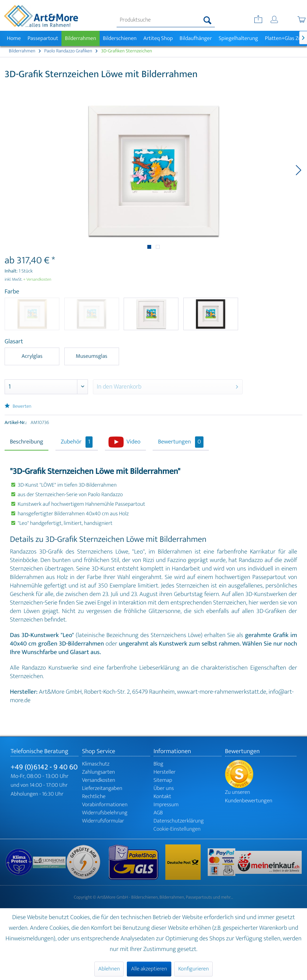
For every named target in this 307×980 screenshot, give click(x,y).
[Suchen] (208, 20)
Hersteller (165, 772)
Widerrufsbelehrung (105, 813)
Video (133, 442)
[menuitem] (166, 20)
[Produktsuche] (166, 20)
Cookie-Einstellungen (177, 829)
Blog (159, 764)
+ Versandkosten (37, 280)
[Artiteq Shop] (158, 38)
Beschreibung (26, 442)
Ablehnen (109, 969)
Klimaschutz (96, 764)
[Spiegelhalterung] (238, 38)
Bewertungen (181, 442)
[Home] (14, 38)
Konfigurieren (193, 969)
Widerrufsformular (103, 821)
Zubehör (77, 442)
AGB (158, 813)
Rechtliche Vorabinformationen (105, 801)
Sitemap (163, 780)
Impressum (166, 805)
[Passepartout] (43, 38)
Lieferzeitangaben (102, 788)
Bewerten (18, 406)
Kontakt (163, 796)
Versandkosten (99, 780)
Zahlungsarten (98, 772)
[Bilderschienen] (120, 38)
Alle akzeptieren (149, 969)
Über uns (164, 788)
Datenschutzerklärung (179, 821)
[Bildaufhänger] (196, 38)
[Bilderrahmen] (81, 38)
